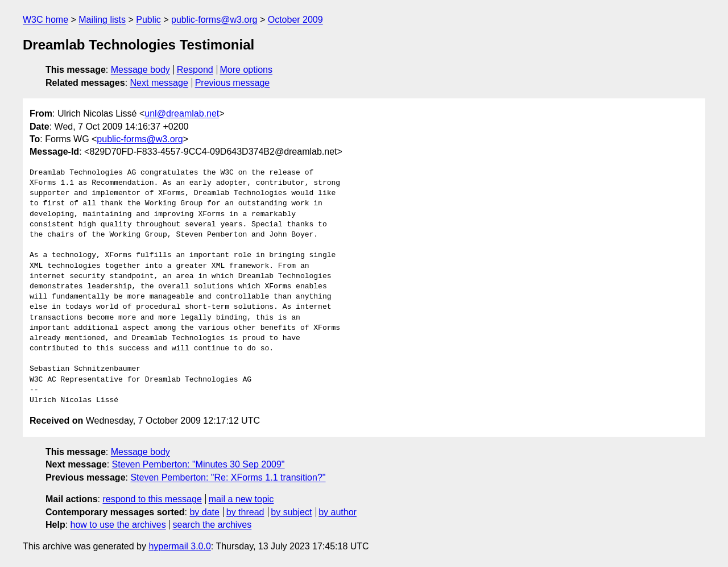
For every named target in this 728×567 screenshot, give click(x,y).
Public (148, 20)
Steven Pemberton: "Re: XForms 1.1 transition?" (228, 477)
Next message (159, 83)
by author (338, 512)
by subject (291, 512)
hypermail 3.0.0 (179, 546)
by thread (245, 512)
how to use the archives (118, 525)
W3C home (45, 20)
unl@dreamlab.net (182, 113)
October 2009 (295, 20)
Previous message (233, 83)
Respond (195, 70)
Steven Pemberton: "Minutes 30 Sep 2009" (198, 464)
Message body (140, 70)
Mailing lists (102, 20)
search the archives (212, 525)
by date (204, 512)
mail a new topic (241, 499)
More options (247, 70)
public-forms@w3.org (214, 20)
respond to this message (152, 499)
